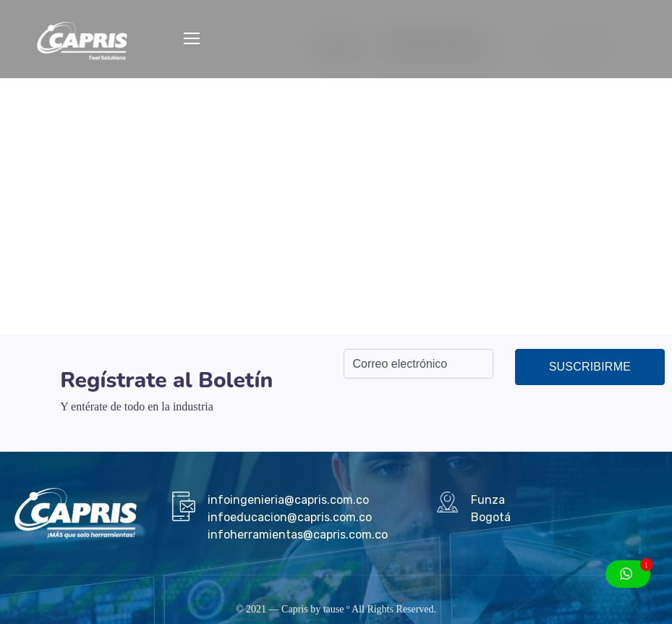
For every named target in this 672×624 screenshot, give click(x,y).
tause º (337, 609)
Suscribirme (590, 367)
